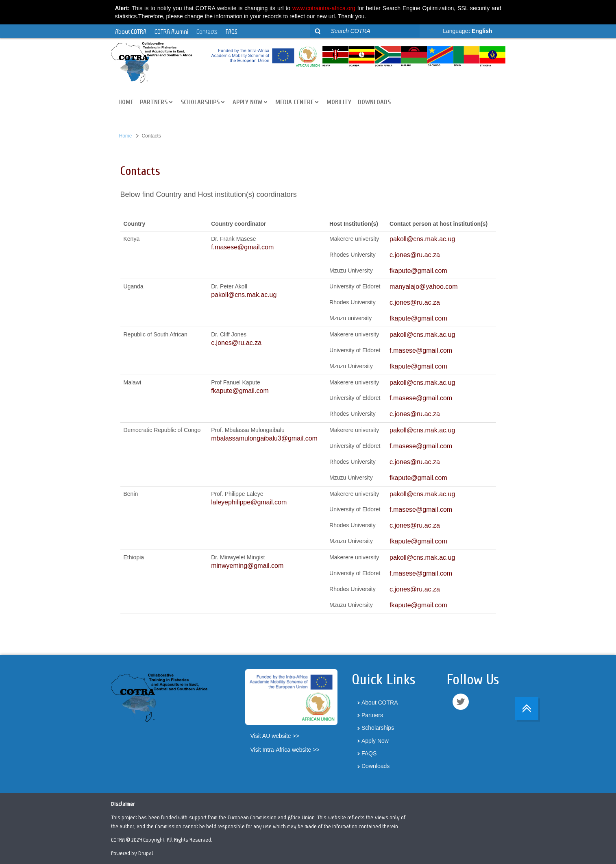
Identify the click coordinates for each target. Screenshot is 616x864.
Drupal (146, 853)
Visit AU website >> (275, 736)
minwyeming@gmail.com (247, 566)
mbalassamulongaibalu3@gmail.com (264, 438)
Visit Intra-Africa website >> (285, 750)
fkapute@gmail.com (418, 271)
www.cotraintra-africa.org (324, 8)
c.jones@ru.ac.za (415, 255)
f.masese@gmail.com (242, 247)
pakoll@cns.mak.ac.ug (422, 239)
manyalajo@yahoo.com (423, 287)
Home (126, 136)
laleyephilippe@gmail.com (249, 502)
